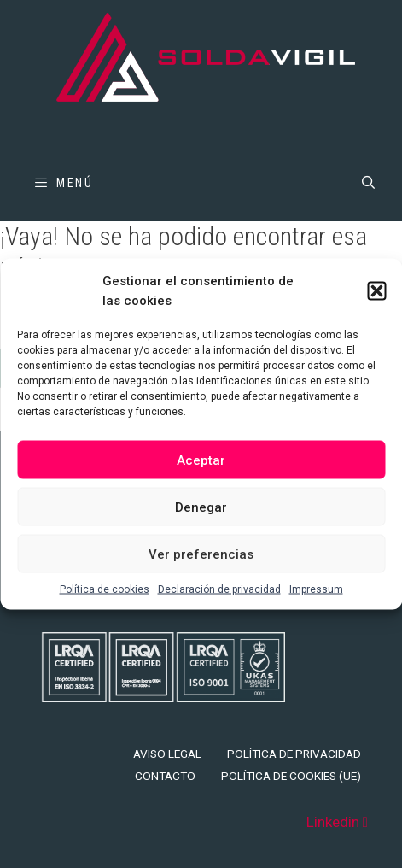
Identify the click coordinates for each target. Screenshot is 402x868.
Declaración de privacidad (219, 589)
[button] (376, 290)
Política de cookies (105, 589)
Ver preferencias (201, 554)
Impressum (316, 589)
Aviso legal (167, 754)
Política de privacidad (294, 754)
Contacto (165, 776)
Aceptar (201, 460)
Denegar (201, 507)
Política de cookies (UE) (291, 776)
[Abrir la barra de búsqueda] (368, 183)
